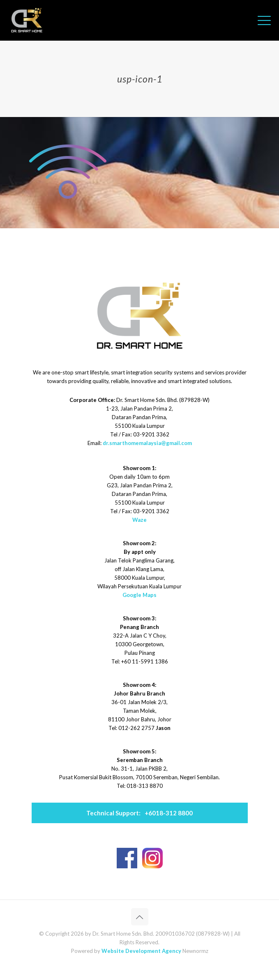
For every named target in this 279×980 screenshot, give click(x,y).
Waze (139, 520)
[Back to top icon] (140, 917)
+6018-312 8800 (139, 813)
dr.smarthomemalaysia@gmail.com (147, 443)
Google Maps (139, 595)
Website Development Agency (141, 951)
